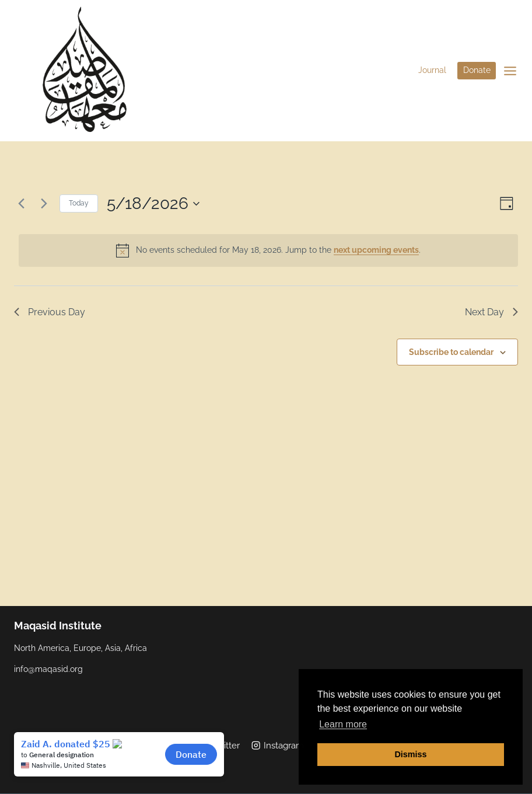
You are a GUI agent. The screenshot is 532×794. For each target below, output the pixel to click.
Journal (432, 70)
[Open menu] (510, 71)
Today (79, 203)
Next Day (491, 312)
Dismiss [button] (410, 754)
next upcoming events (376, 250)
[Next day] (44, 204)
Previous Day (50, 312)
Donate (477, 70)
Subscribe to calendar (451, 352)
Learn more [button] (343, 724)
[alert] (268, 250)
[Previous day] (21, 204)
